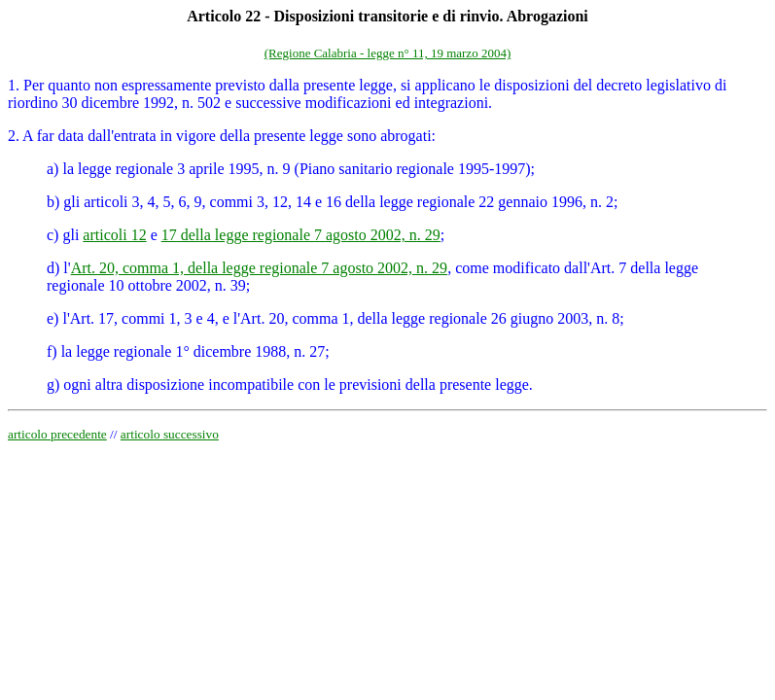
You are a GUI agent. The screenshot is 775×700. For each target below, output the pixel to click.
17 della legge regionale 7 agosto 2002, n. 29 (301, 235)
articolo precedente (57, 434)
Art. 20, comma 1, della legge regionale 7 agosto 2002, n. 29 (259, 268)
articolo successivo (170, 434)
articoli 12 (114, 235)
